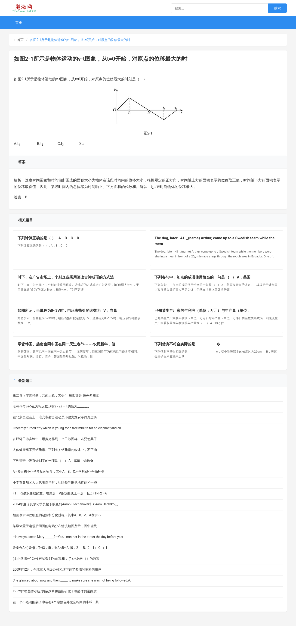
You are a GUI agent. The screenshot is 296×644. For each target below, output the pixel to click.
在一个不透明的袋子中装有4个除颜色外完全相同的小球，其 (56, 602)
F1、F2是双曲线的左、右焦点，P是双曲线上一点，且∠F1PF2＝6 (60, 493)
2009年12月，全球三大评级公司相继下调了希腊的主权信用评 (57, 569)
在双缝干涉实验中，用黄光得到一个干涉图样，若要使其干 (55, 439)
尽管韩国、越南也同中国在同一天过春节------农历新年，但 (66, 344)
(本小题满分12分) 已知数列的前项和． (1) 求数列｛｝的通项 (56, 559)
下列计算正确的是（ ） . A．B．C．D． (50, 238)
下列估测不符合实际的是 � (188, 344)
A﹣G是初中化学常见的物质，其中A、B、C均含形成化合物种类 (59, 472)
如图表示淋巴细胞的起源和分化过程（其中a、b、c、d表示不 (57, 515)
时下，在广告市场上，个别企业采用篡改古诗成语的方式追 (66, 277)
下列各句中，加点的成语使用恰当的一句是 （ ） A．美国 (203, 277)
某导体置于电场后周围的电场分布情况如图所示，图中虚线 (55, 526)
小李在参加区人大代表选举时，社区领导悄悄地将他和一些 (55, 482)
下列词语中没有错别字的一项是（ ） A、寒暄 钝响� (53, 461)
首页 (19, 23)
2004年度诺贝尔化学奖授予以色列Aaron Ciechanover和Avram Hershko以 (65, 504)
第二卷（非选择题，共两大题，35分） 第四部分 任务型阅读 (56, 395)
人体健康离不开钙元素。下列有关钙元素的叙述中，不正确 (55, 450)
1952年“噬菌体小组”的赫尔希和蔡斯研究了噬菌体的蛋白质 (55, 591)
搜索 (277, 8)
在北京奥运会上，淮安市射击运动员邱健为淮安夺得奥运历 (55, 417)
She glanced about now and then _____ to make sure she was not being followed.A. (72, 580)
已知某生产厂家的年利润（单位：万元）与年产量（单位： (203, 311)
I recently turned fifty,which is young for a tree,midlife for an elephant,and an (67, 428)
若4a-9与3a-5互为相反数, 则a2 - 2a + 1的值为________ (51, 406)
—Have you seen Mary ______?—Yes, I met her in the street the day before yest (68, 537)
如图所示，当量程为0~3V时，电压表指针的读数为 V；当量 (67, 311)
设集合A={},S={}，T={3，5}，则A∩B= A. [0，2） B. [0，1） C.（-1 (60, 548)
